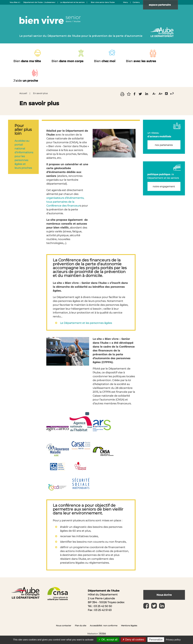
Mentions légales (129, 626)
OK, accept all (108, 640)
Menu (126, 2)
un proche (26, 81)
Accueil (23, 93)
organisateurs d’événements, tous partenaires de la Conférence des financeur (65, 202)
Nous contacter (64, 626)
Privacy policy (173, 640)
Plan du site (81, 626)
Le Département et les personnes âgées (86, 323)
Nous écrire (164, 595)
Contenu (136, 2)
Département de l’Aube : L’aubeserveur (39, 2)
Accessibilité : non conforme (104, 626)
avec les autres (141, 61)
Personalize (156, 640)
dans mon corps (67, 61)
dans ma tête (27, 61)
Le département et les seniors (72, 2)
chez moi (105, 61)
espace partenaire (162, 5)
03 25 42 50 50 (103, 606)
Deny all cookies (133, 640)
